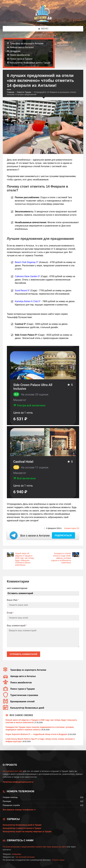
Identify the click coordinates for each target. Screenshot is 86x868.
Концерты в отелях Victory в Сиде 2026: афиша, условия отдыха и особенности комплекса (61, 558)
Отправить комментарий (23, 654)
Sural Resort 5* (22, 291)
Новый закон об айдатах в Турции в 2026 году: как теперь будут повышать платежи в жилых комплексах (25, 559)
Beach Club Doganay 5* (27, 262)
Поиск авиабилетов (20, 55)
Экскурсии (15, 51)
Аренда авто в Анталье (22, 47)
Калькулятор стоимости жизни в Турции (22, 828)
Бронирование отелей (22, 701)
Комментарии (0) (72, 528)
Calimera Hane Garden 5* (27, 276)
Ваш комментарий (17, 626)
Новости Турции (24, 92)
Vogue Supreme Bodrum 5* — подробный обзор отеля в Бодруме (36, 734)
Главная (11, 92)
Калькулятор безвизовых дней (27, 708)
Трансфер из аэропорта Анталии (27, 43)
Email (10, 613)
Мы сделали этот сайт (13, 771)
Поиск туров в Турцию (21, 59)
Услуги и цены (58, 860)
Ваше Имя (13, 600)
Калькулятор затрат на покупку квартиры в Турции (27, 831)
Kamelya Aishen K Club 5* (28, 301)
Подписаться (63, 535)
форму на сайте (59, 847)
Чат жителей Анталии (25, 857)
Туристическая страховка (24, 695)
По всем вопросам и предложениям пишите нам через (27, 847)
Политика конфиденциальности (18, 782)
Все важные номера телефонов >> (19, 810)
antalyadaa (16, 854)
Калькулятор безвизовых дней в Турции (30, 63)
